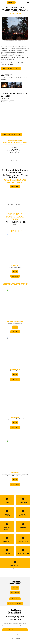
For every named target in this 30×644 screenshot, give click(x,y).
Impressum (18, 638)
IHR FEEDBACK (15, 599)
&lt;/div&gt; (15, 345)
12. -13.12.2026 (11, 69)
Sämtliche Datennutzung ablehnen (15, 634)
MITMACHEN (11, 2)
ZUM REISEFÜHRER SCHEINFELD (12, 134)
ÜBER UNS (15, 588)
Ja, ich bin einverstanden (15, 630)
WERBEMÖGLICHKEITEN (15, 603)
